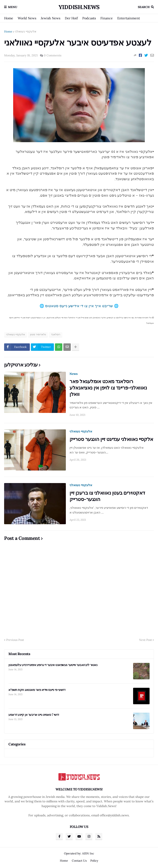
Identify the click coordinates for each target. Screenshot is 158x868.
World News (27, 18)
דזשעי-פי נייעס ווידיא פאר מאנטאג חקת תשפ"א (37, 690)
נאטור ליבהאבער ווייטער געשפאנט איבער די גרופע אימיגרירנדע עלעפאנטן (53, 665)
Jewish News (51, 18)
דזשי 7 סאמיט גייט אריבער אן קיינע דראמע (34, 715)
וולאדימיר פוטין (38, 334)
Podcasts (89, 18)
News (74, 374)
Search (144, 7)
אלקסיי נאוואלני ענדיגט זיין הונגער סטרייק (111, 439)
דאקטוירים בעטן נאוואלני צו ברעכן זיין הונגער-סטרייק (107, 496)
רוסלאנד (56, 334)
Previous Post (15, 640)
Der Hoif (71, 18)
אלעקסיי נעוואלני (26, 31)
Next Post (145, 640)
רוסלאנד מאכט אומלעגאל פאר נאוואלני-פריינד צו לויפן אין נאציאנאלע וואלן (108, 388)
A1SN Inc (88, 853)
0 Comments (53, 55)
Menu (13, 7)
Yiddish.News (79, 7)
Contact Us (79, 861)
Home (9, 18)
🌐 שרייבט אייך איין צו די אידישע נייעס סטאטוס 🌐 (79, 306)
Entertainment (129, 18)
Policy (94, 861)
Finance (107, 18)
